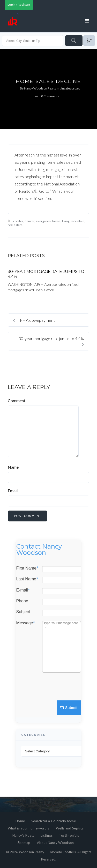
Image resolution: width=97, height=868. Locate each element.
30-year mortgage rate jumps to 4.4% (51, 341)
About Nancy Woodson (55, 843)
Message (25, 623)
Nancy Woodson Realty (40, 88)
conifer (18, 221)
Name (13, 467)
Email (13, 491)
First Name (27, 568)
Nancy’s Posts (23, 835)
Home (20, 821)
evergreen (43, 221)
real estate (15, 225)
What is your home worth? (29, 828)
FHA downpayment (34, 320)
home (56, 221)
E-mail (23, 590)
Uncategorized (70, 88)
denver (29, 221)
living (66, 221)
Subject (23, 612)
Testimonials (69, 835)
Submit (69, 708)
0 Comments (50, 96)
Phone (22, 601)
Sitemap (24, 843)
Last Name (27, 579)
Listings (46, 835)
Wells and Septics (70, 828)
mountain (78, 221)
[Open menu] (87, 21)
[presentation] (42, 689)
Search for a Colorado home (54, 821)
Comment (17, 401)
